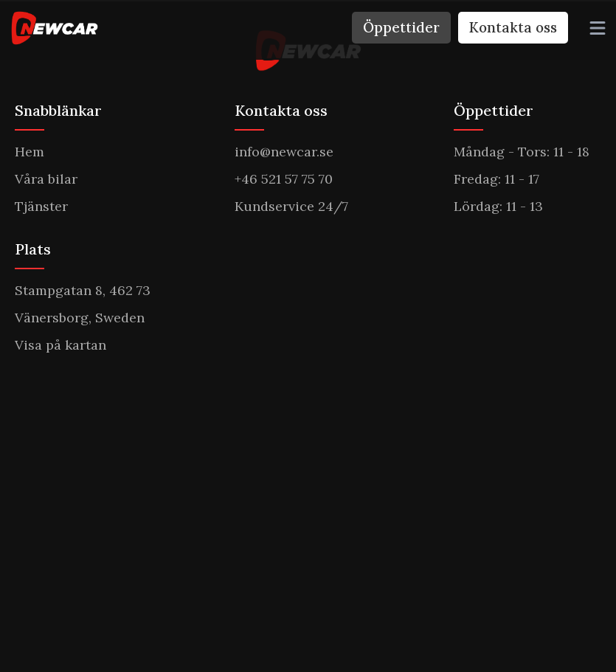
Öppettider (401, 27)
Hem (30, 152)
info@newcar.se (284, 152)
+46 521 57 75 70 (284, 179)
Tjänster (41, 206)
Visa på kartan (60, 345)
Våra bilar (46, 179)
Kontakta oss (513, 27)
